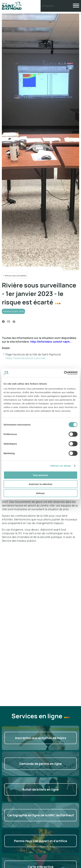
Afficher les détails (61, 466)
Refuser (41, 493)
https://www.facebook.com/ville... (26, 358)
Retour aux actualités (16, 276)
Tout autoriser (41, 475)
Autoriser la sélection (40, 484)
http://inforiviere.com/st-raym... (51, 342)
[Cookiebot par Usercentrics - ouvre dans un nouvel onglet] (64, 373)
